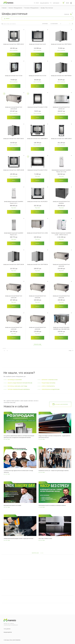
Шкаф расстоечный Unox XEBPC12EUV (14, 44)
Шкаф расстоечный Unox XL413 (37, 44)
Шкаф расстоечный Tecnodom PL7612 (37, 170)
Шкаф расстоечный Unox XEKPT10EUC (14, 139)
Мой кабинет (56, 3)
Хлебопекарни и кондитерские (48, 389)
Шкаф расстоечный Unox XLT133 (37, 76)
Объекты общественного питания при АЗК (18, 383)
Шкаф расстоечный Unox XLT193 (14, 76)
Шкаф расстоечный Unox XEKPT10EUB (14, 264)
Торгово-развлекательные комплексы (17, 389)
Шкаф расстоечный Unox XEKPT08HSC (61, 76)
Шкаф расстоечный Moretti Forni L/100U (37, 233)
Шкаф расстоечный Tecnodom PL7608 (37, 107)
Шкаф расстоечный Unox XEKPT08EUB (37, 264)
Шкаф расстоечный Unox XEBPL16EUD (61, 139)
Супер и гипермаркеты (46, 386)
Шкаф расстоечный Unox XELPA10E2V (37, 202)
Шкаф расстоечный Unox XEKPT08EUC (61, 44)
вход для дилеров (44, 3)
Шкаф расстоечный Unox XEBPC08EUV (38, 139)
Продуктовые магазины (46, 383)
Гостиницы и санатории (13, 380)
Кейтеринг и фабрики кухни (47, 380)
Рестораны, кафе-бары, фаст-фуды (15, 386)
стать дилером (7, 629)
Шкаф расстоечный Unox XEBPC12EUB (14, 170)
